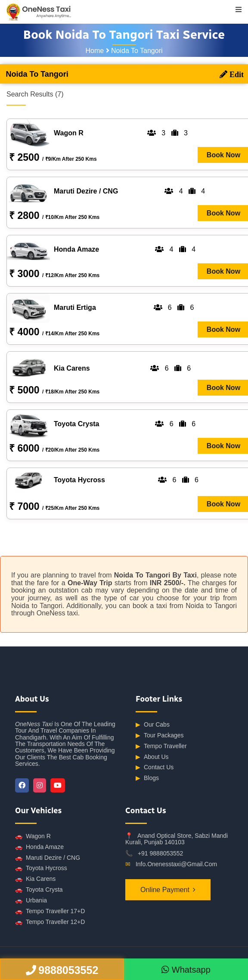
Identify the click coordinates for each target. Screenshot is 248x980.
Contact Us (155, 767)
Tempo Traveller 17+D (50, 911)
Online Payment (165, 890)
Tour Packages (160, 735)
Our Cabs (153, 725)
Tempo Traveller (161, 746)
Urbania (31, 900)
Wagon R (33, 836)
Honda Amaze (39, 847)
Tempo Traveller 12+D (50, 922)
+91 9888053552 (161, 853)
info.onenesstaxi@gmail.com (176, 864)
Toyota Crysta (39, 890)
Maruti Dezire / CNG (48, 858)
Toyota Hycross (41, 868)
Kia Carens (35, 879)
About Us (152, 757)
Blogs (147, 778)
